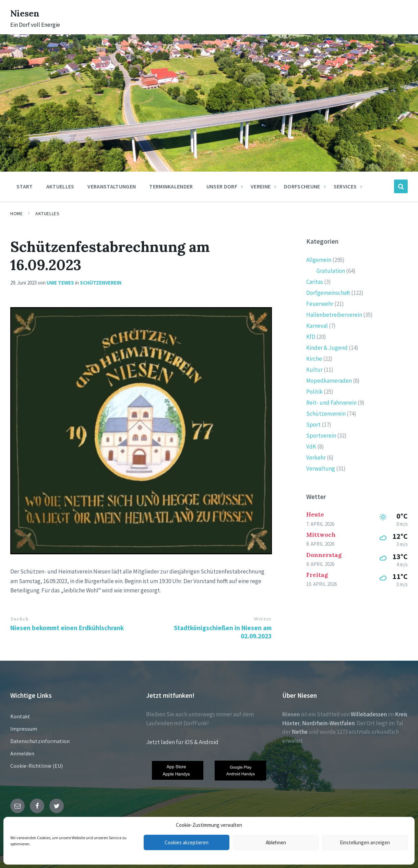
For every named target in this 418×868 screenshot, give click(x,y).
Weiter (262, 619)
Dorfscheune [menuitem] (302, 186)
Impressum (24, 729)
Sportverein (321, 436)
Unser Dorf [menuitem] (222, 186)
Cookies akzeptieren (187, 842)
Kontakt (20, 716)
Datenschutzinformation (40, 741)
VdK (311, 447)
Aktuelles (47, 213)
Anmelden (22, 753)
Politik (314, 392)
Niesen (27, 13)
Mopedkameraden (329, 381)
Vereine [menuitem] (261, 186)
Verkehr (316, 458)
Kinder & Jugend (327, 348)
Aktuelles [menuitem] (60, 186)
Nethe (300, 732)
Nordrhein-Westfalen (328, 723)
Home (16, 213)
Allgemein (319, 260)
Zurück (19, 619)
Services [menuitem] (345, 186)
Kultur (314, 370)
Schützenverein (101, 283)
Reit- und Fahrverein (331, 403)
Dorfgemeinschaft (328, 293)
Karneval (317, 326)
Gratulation (331, 271)
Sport (313, 425)
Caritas (315, 282)
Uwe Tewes (60, 283)
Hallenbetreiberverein (334, 315)
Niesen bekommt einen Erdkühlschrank (67, 628)
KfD (311, 337)
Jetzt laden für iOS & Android (182, 742)
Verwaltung (321, 468)
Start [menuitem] (25, 186)
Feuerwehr (320, 304)
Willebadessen (369, 714)
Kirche (314, 359)
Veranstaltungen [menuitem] (112, 186)
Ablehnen (276, 842)
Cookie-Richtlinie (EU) (37, 766)
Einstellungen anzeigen (365, 842)
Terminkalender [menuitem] (171, 186)
